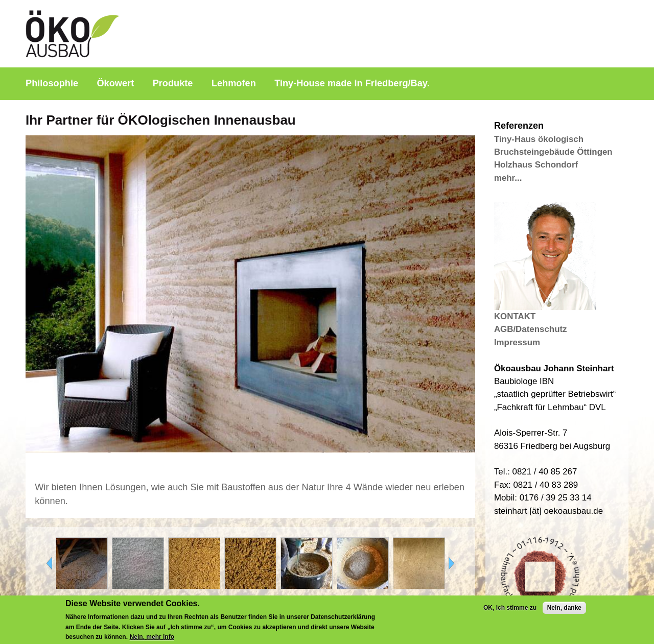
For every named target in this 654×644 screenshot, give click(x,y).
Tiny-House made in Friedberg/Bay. (352, 83)
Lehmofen (234, 83)
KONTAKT (515, 316)
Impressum (517, 342)
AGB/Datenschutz (531, 329)
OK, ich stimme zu (510, 611)
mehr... (508, 178)
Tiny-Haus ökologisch (539, 139)
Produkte (173, 83)
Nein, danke (564, 611)
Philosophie (52, 83)
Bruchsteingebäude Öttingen (553, 152)
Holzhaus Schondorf (536, 165)
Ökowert (115, 83)
